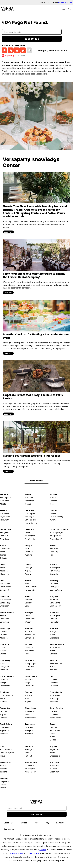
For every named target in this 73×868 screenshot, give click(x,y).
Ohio (52, 676)
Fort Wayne (55, 571)
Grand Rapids (31, 619)
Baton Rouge (6, 603)
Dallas (52, 734)
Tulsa (2, 699)
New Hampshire (57, 644)
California (29, 510)
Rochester (54, 622)
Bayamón (4, 715)
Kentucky (54, 581)
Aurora (53, 520)
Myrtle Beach (55, 718)
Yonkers (53, 670)
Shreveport (5, 606)
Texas (53, 724)
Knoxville (29, 734)
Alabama (4, 494)
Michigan (29, 612)
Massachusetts (7, 612)
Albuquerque (30, 664)
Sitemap (43, 850)
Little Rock (5, 514)
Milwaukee (54, 766)
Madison (54, 769)
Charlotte (4, 679)
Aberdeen (4, 734)
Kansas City (30, 590)
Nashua (53, 651)
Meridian (4, 571)
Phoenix (53, 501)
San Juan (4, 711)
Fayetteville (5, 517)
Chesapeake (55, 756)
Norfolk (53, 753)
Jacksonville (5, 549)
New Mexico (30, 660)
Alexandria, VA (56, 539)
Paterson (4, 670)
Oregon (28, 692)
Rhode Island (31, 708)
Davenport (5, 590)
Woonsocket (30, 718)
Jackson (3, 632)
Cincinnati (54, 686)
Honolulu (54, 549)
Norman (4, 702)
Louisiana (4, 597)
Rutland (28, 756)
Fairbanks (29, 498)
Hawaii (53, 546)
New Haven (5, 539)
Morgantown (31, 772)
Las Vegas (29, 647)
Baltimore (54, 600)
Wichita (28, 584)
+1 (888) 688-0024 (65, 2)
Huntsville (4, 501)
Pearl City (54, 552)
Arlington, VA (55, 536)
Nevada (28, 644)
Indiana (53, 565)
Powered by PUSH (57, 861)
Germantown (56, 606)
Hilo (52, 555)
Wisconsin (54, 762)
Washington (5, 762)
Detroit (28, 616)
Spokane (4, 769)
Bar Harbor (30, 603)
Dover (27, 533)
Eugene (28, 702)
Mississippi (5, 628)
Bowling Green (56, 590)
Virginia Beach (56, 750)
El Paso (53, 740)
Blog (47, 823)
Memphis (29, 730)
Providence (30, 711)
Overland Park (31, 587)
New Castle (30, 539)
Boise (2, 568)
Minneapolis (55, 616)
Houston (54, 727)
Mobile (3, 504)
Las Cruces (29, 667)
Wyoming (4, 778)
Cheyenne (4, 781)
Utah (2, 746)
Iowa (2, 581)
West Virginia (31, 762)
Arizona (53, 494)
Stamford (4, 536)
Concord (53, 654)
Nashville (29, 727)
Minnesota (55, 612)
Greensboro (5, 686)
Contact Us (9, 829)
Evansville (54, 574)
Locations (8, 823)
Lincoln (3, 651)
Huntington (30, 769)
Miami (3, 552)
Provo (2, 756)
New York (54, 660)
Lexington (54, 587)
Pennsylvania (56, 692)
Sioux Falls (5, 727)
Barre (27, 753)
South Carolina (57, 708)
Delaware (29, 529)
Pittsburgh (54, 699)
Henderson (30, 651)
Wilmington (30, 536)
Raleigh (3, 683)
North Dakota (31, 676)
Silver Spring (55, 603)
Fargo (27, 683)
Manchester (55, 647)
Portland (29, 600)
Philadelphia (55, 695)
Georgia (29, 546)
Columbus (29, 552)
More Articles (36, 481)
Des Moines (5, 584)
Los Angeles (30, 514)
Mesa (52, 504)
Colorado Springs (57, 517)
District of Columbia (59, 529)
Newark (3, 664)
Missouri (29, 628)
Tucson (53, 498)
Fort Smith (5, 520)
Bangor (28, 606)
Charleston (54, 711)
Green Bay (54, 772)
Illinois (28, 565)
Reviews (60, 823)
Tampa (3, 555)
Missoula (54, 635)
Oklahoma (5, 692)
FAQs (36, 823)
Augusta (29, 555)
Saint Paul (54, 619)
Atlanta (28, 549)
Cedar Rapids (6, 587)
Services (23, 823)
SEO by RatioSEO (16, 861)
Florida (3, 546)
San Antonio (55, 730)
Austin (53, 737)
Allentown (54, 702)
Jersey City (4, 667)
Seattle (3, 766)
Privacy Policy (33, 853)
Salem (28, 699)
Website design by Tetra (36, 861)
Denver (53, 514)
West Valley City (7, 753)
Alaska (28, 494)
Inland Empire (31, 523)
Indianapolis (55, 568)
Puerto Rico (5, 708)
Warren (28, 622)
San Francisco (31, 520)
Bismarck (29, 679)
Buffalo (53, 667)
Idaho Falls (5, 574)
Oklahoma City (6, 695)
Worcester (4, 619)
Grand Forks (30, 686)
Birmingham (5, 498)
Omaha (3, 647)
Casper (3, 785)
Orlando (4, 558)
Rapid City (4, 730)
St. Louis (29, 632)
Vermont (29, 746)
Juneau (28, 504)
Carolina (4, 718)
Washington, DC (57, 533)
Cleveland (54, 683)
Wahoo (3, 654)
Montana (54, 628)
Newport (29, 715)
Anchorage (30, 501)
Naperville (29, 571)
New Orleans (6, 600)
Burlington (30, 750)
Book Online (32, 39)
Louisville (54, 584)
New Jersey (5, 660)
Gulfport (4, 635)
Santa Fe (29, 670)
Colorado (54, 510)
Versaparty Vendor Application (53, 50)
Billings (53, 632)
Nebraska (4, 644)
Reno (27, 654)
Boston (3, 616)
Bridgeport (5, 533)
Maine (28, 597)
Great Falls (54, 638)
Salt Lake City (6, 750)
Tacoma (4, 772)
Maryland (54, 597)
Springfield (5, 622)
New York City (56, 664)
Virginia (53, 746)
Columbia (54, 715)
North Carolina (7, 676)
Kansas (28, 581)
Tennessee (30, 724)
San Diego (29, 517)
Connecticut (6, 529)
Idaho (3, 565)
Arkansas (4, 510)
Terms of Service (16, 853)
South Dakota (6, 724)
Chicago (28, 568)
